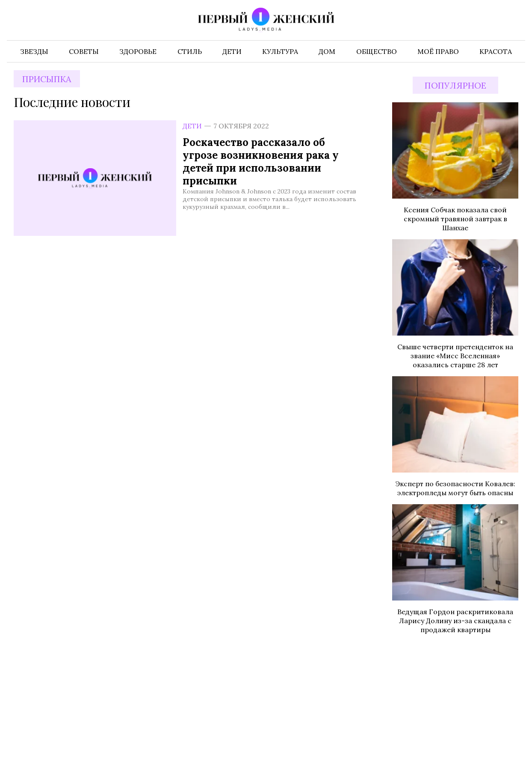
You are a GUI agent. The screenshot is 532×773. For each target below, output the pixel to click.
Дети (192, 126)
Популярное (455, 85)
